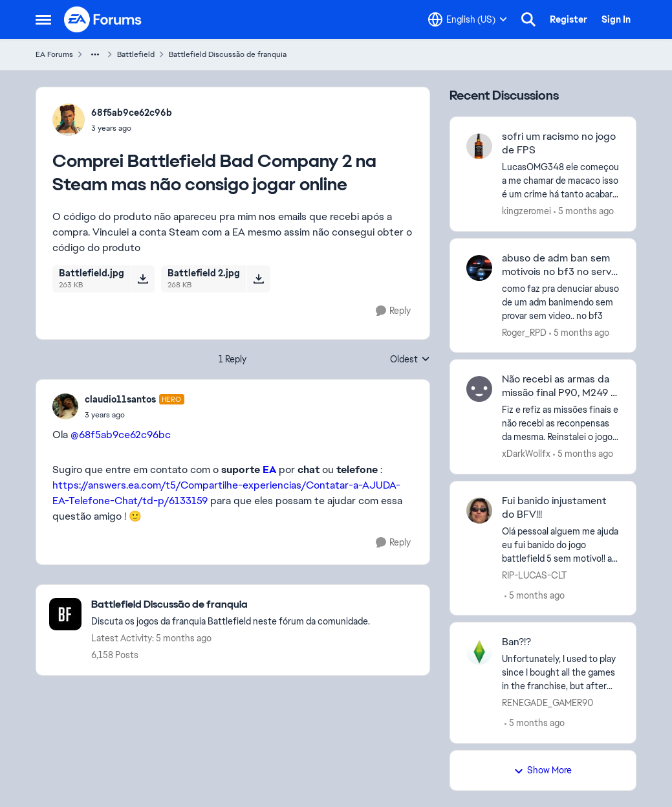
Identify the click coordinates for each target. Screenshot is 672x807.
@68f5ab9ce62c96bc (121, 435)
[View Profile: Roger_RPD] (479, 268)
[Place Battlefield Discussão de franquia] (231, 605)
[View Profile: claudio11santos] (65, 406)
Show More (543, 770)
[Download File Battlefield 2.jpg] (258, 279)
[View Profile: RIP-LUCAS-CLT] (479, 511)
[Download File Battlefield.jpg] (143, 279)
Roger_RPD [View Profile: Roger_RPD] (524, 332)
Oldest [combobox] (410, 360)
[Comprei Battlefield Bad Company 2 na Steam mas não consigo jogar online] (135, 415)
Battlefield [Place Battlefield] (136, 54)
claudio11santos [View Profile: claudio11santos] (120, 399)
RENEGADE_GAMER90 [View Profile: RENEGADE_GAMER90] (547, 703)
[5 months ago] (584, 211)
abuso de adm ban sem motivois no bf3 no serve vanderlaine (559, 265)
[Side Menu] (43, 19)
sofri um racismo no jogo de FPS (559, 143)
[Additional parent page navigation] (95, 54)
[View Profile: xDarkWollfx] (479, 389)
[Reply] (393, 311)
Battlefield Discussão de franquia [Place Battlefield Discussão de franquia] (228, 54)
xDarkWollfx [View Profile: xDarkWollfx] (526, 454)
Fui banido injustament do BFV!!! (554, 508)
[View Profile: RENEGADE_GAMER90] (479, 652)
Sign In (616, 19)
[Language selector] (468, 19)
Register (569, 19)
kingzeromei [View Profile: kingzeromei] (526, 211)
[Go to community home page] (103, 19)
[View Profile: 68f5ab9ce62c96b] (69, 120)
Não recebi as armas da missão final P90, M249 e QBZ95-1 (559, 386)
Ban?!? (516, 642)
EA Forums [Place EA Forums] (54, 54)
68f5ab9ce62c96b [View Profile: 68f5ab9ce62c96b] (132, 113)
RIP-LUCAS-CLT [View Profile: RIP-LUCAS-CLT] (534, 575)
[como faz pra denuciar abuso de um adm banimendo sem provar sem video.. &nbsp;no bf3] (561, 302)
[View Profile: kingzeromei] (479, 146)
